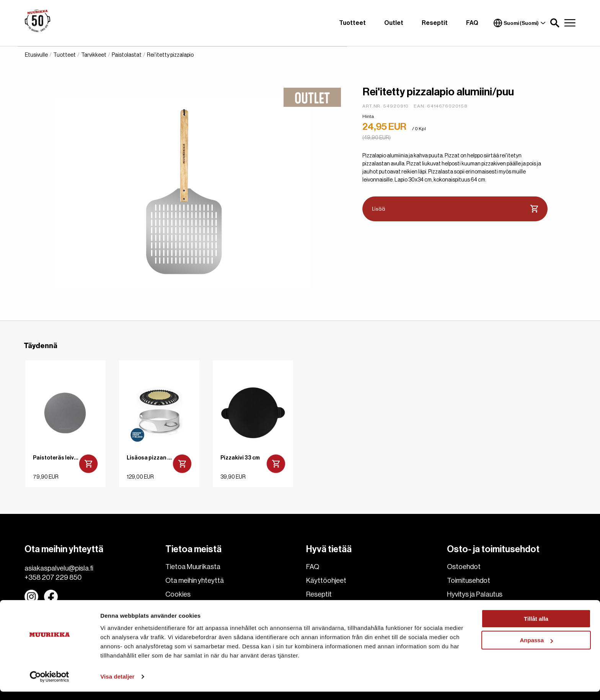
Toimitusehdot (469, 581)
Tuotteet (352, 23)
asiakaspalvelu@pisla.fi (59, 568)
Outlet (394, 23)
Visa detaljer (117, 685)
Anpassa (536, 648)
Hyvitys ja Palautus (475, 594)
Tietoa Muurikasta (193, 567)
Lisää (455, 209)
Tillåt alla (536, 627)
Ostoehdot (464, 567)
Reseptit (435, 23)
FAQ (472, 23)
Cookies (178, 594)
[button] (555, 23)
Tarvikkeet (94, 55)
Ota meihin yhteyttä (195, 581)
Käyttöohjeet (326, 581)
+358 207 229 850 (53, 577)
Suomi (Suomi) (520, 23)
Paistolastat (127, 55)
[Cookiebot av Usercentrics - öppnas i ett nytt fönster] (50, 685)
